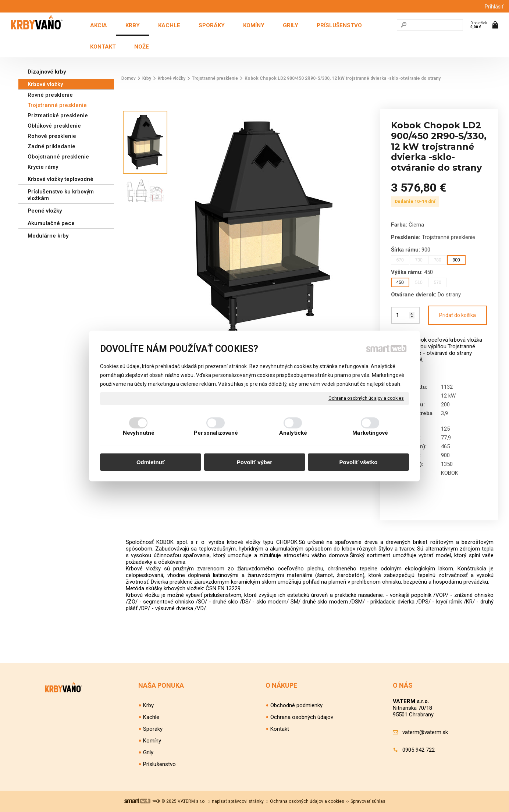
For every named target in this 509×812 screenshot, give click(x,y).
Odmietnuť (151, 462)
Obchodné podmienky (296, 705)
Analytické (293, 433)
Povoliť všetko (359, 462)
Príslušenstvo (159, 764)
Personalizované (216, 433)
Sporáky (153, 729)
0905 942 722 (419, 750)
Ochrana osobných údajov (302, 717)
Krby (148, 705)
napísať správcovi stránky (238, 801)
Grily (148, 752)
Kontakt (280, 729)
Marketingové (370, 433)
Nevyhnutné (139, 433)
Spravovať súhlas (368, 801)
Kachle (151, 717)
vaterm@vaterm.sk (425, 732)
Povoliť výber (254, 462)
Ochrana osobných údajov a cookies (366, 398)
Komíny (152, 741)
